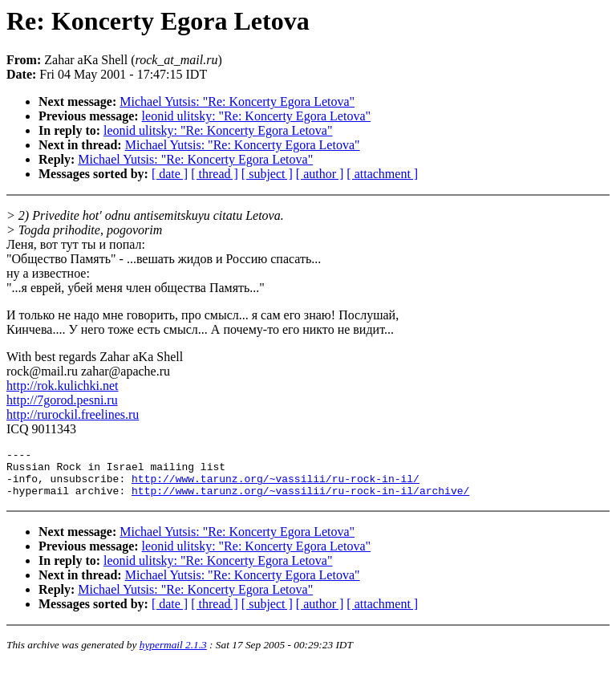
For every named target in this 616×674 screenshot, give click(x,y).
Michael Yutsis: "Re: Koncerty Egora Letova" (237, 102)
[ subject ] (267, 174)
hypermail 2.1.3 (173, 654)
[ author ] (320, 174)
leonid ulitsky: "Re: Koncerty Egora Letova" (256, 116)
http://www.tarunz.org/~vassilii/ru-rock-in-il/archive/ (300, 500)
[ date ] (170, 174)
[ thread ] (215, 174)
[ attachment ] (382, 174)
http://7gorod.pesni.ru (62, 400)
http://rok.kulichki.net (63, 386)
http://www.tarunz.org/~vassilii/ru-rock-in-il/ (276, 485)
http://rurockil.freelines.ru (73, 414)
